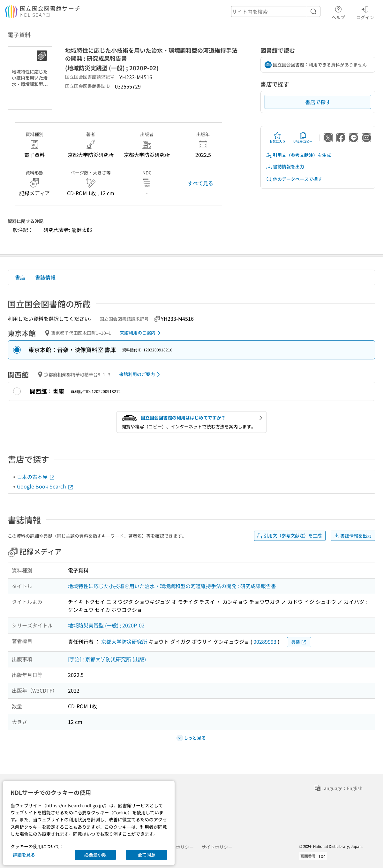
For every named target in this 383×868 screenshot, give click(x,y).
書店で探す (318, 102)
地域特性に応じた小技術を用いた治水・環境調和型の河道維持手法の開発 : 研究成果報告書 (172, 586)
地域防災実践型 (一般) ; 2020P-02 (106, 625)
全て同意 (146, 855)
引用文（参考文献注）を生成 (298, 155)
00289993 (265, 641)
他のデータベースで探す (294, 179)
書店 (20, 277)
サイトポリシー (217, 847)
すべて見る (200, 183)
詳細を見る (24, 855)
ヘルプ (338, 12)
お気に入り (277, 138)
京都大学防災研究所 (124, 641)
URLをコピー (303, 138)
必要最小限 (95, 855)
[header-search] (276, 12)
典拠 (299, 642)
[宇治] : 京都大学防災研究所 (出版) (107, 659)
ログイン (365, 12)
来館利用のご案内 (141, 333)
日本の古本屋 (36, 477)
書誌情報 (45, 277)
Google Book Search (45, 486)
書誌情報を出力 (285, 167)
